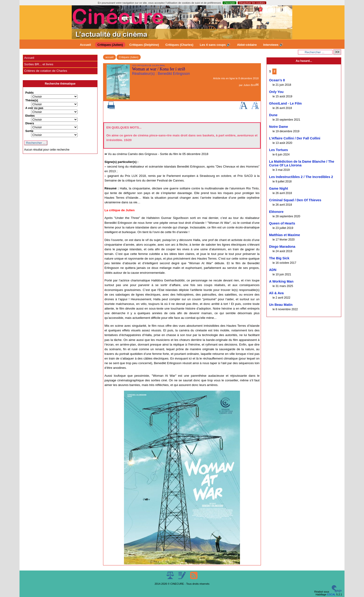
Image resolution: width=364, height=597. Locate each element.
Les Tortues (278, 150)
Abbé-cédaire (247, 45)
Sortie (29, 131)
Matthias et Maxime (284, 235)
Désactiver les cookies (252, 3)
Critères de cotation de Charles (46, 71)
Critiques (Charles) (179, 45)
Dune (273, 115)
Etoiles (30, 116)
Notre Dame (279, 127)
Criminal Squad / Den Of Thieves (295, 200)
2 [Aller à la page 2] (275, 71)
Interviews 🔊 (273, 45)
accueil (109, 57)
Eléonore (276, 212)
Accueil (85, 45)
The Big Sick (279, 258)
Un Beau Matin (281, 305)
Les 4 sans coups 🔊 (215, 45)
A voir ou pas (34, 108)
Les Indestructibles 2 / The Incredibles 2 (301, 177)
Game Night (279, 188)
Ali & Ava (276, 293)
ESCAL (331, 594)
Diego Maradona (282, 247)
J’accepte (229, 3)
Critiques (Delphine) (144, 45)
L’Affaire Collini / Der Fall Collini (295, 138)
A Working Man (281, 281)
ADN (273, 270)
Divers (30, 123)
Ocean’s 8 (277, 80)
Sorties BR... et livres (39, 64)
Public (30, 93)
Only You (276, 92)
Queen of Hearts (282, 223)
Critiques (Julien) (110, 45)
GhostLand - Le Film (285, 103)
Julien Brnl (249, 85)
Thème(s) (32, 100)
